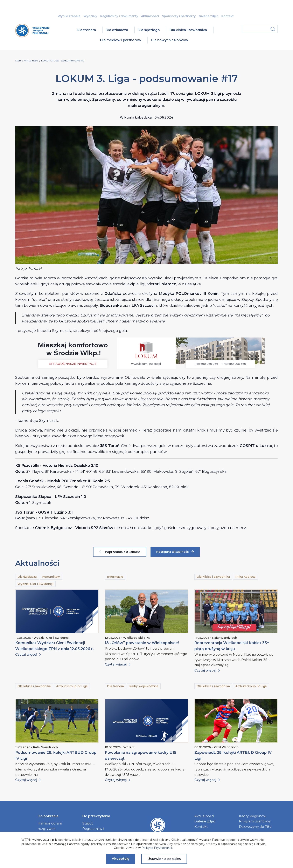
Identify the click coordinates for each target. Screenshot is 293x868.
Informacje (115, 577)
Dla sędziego (149, 30)
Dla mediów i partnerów (121, 40)
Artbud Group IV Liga (72, 686)
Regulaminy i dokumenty (119, 16)
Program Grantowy (255, 821)
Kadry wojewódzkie (144, 686)
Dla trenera (86, 30)
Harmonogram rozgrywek (50, 826)
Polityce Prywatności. (157, 848)
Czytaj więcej (28, 655)
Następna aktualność (175, 552)
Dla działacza (117, 30)
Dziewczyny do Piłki (255, 827)
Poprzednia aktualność (120, 552)
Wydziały (90, 16)
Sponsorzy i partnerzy (179, 16)
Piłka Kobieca (245, 577)
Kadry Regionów (253, 816)
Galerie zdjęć (208, 16)
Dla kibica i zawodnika (188, 30)
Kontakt (228, 16)
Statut (88, 823)
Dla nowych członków (170, 40)
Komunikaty (51, 577)
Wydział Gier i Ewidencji (35, 584)
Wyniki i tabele (69, 16)
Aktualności (150, 16)
